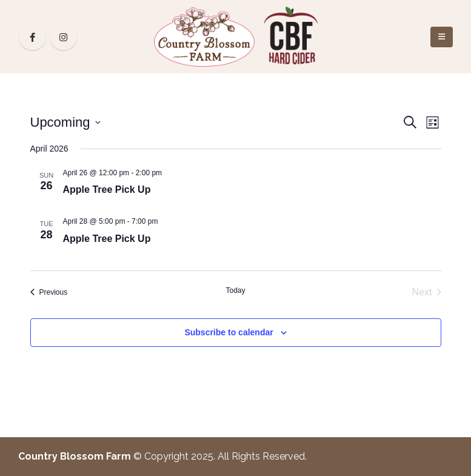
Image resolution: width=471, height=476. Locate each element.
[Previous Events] (49, 292)
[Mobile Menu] (442, 37)
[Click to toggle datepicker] (65, 122)
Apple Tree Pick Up (107, 189)
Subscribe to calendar (229, 332)
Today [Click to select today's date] (235, 290)
